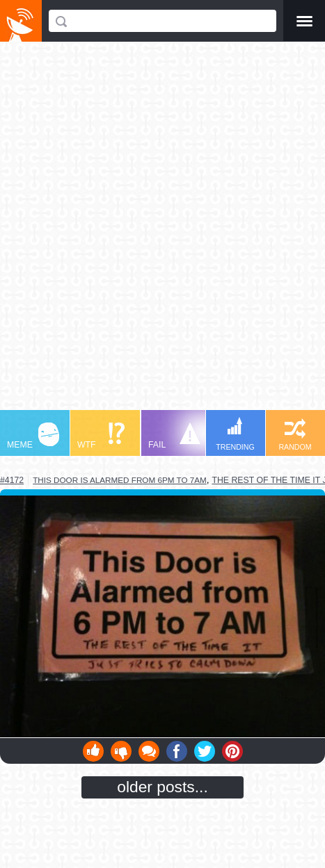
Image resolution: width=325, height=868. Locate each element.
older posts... (162, 787)
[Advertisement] (162, 232)
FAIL (174, 436)
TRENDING (235, 434)
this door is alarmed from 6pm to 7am (120, 480)
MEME (33, 436)
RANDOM (295, 435)
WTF (101, 436)
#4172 (12, 480)
